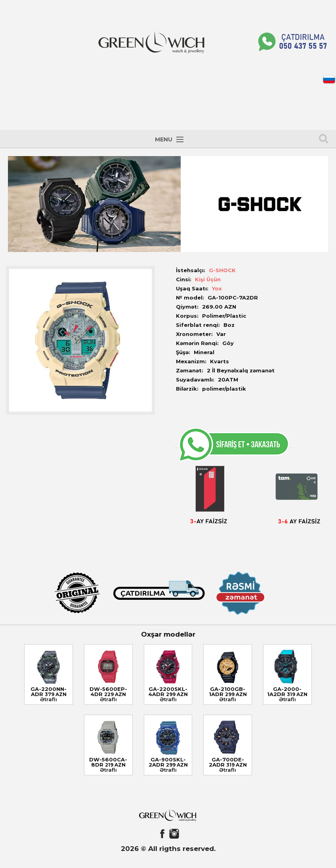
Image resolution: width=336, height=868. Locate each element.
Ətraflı (49, 699)
